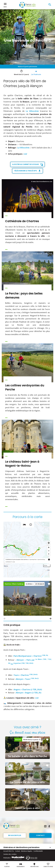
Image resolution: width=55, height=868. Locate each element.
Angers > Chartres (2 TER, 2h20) (28, 690)
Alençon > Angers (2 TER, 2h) (29, 693)
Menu (5, 5)
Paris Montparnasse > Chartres (31, 656)
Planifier (7, 865)
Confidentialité (38, 851)
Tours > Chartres (26, 675)
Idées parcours (34, 865)
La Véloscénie (32, 111)
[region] (27, 550)
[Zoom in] (49, 547)
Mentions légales (27, 851)
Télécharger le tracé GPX (25, 171)
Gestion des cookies (10, 854)
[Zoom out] (49, 551)
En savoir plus (15, 835)
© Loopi (13, 562)
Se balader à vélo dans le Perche (27, 756)
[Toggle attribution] (49, 560)
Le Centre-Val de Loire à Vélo (27, 782)
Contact (40, 835)
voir (25, 154)
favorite (49, 584)
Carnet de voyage (48, 865)
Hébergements (21, 865)
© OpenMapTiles (32, 560)
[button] (50, 619)
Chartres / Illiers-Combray (14, 584)
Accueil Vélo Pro (9, 851)
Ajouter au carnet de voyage (25, 164)
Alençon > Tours (27, 679)
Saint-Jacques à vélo (28, 808)
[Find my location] (49, 543)
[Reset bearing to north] (49, 554)
